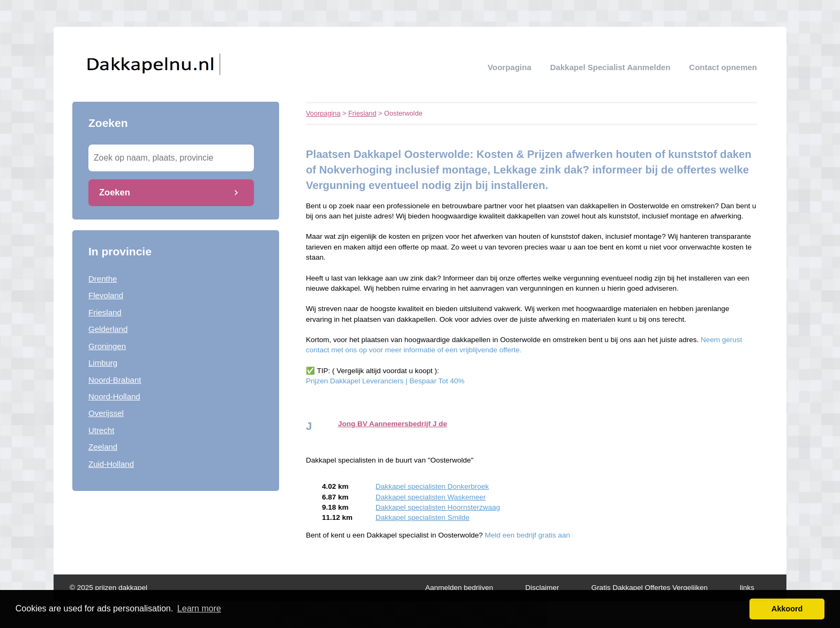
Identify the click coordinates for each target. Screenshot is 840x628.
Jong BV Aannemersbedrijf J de (393, 424)
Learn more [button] (199, 608)
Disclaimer (542, 588)
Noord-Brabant (115, 380)
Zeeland (103, 447)
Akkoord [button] (787, 609)
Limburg (103, 363)
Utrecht (101, 430)
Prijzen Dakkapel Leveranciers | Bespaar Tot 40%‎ (385, 381)
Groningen (107, 346)
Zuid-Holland (111, 464)
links (747, 588)
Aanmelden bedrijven (459, 588)
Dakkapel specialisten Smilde (423, 517)
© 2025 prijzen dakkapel (108, 588)
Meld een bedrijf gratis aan (527, 535)
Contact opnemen (723, 67)
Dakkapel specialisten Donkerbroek (432, 486)
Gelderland (108, 329)
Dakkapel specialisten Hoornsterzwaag (438, 507)
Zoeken (115, 192)
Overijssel (106, 413)
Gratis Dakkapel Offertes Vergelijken (650, 588)
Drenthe (103, 279)
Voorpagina (509, 67)
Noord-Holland (114, 396)
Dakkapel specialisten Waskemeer (431, 497)
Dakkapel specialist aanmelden (610, 67)
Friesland (105, 312)
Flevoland (106, 295)
